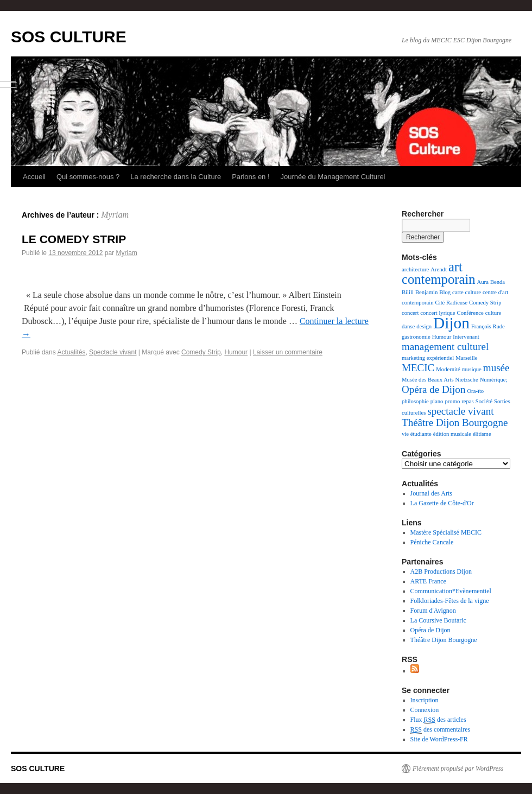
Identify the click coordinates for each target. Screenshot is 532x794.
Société (484, 401)
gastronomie (416, 337)
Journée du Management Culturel (333, 177)
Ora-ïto (475, 391)
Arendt (439, 269)
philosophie (415, 401)
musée (496, 368)
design (424, 326)
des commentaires (441, 730)
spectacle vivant (460, 411)
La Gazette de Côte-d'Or (442, 503)
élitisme (482, 434)
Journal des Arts (431, 493)
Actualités (71, 352)
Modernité (448, 369)
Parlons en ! (251, 177)
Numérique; (494, 380)
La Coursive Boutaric (438, 620)
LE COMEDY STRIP (74, 239)
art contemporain (439, 273)
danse (408, 326)
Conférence (470, 313)
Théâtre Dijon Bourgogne (455, 423)
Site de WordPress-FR (439, 739)
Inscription (425, 700)
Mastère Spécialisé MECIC (446, 532)
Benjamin (426, 292)
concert (410, 313)
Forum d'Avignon (433, 611)
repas (467, 401)
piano (437, 401)
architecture (415, 269)
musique (472, 369)
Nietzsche (467, 380)
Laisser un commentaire (288, 352)
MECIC (418, 368)
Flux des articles (438, 720)
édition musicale (452, 434)
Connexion (425, 710)
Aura (483, 282)
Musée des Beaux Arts (428, 380)
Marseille (466, 358)
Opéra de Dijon (433, 389)
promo (452, 401)
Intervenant (466, 337)
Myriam (115, 215)
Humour (236, 352)
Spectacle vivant (113, 352)
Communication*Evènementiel (451, 591)
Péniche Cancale (432, 542)
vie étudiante (417, 434)
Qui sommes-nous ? (88, 177)
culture (493, 313)
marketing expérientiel (428, 358)
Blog (445, 292)
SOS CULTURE (69, 37)
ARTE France (428, 581)
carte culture (467, 292)
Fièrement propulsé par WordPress (458, 768)
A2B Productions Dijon (441, 571)
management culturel (445, 347)
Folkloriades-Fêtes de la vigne (450, 601)
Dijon (451, 323)
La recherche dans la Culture (176, 177)
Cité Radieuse (451, 303)
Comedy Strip (201, 352)
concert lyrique (438, 313)
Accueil (34, 177)
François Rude (488, 326)
